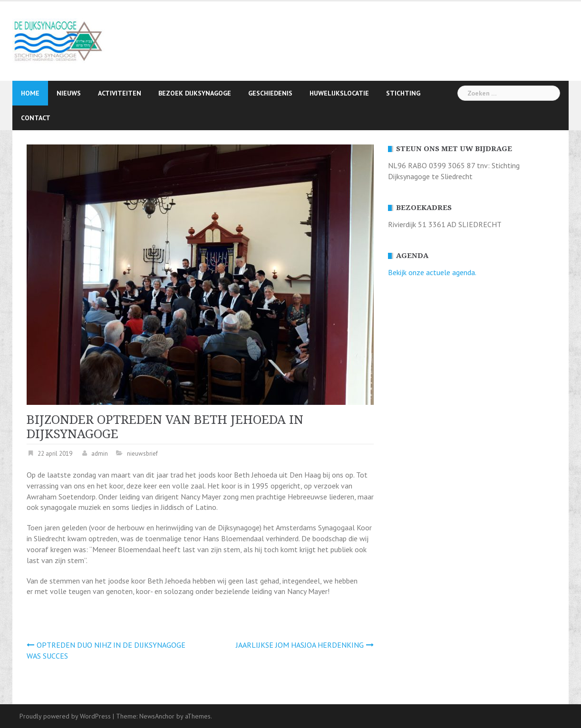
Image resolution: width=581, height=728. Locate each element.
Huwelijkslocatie (339, 93)
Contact (36, 118)
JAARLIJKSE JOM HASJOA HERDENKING (300, 645)
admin (100, 454)
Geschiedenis (270, 93)
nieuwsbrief (142, 454)
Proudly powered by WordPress (65, 716)
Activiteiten (120, 93)
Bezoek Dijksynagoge (195, 93)
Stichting (403, 93)
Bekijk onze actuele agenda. (432, 272)
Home (30, 93)
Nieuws (69, 93)
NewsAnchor (157, 716)
